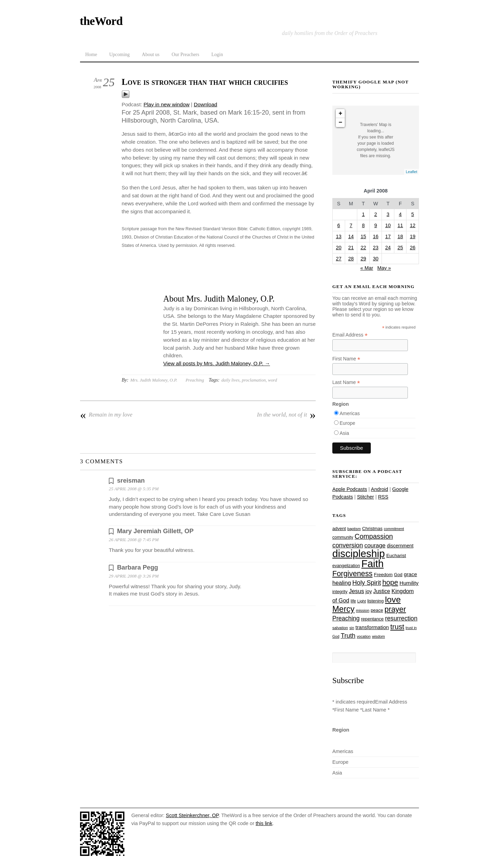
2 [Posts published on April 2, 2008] (376, 214)
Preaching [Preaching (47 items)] (346, 618)
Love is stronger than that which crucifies (205, 82)
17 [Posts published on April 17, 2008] (388, 236)
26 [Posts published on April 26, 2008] (413, 248)
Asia (344, 433)
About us (151, 55)
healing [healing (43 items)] (342, 583)
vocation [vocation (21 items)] (364, 636)
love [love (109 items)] (393, 599)
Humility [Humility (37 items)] (409, 583)
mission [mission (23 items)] (363, 610)
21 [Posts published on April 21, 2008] (351, 248)
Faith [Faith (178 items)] (373, 564)
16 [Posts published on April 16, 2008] (376, 236)
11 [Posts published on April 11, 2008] (400, 225)
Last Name (346, 382)
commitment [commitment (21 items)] (394, 529)
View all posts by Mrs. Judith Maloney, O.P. (217, 363)
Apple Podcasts (350, 489)
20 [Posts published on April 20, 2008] (339, 248)
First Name (346, 359)
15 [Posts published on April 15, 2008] (363, 236)
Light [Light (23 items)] (362, 601)
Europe (347, 423)
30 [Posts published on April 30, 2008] (376, 259)
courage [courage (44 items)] (375, 545)
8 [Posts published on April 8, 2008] (363, 225)
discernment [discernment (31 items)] (400, 546)
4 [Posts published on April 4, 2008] (400, 214)
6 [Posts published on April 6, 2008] (339, 225)
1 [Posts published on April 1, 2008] (363, 214)
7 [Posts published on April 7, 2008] (351, 225)
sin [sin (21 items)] (352, 628)
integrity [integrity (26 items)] (340, 592)
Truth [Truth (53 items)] (348, 636)
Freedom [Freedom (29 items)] (383, 575)
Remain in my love (106, 415)
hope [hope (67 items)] (390, 582)
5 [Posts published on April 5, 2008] (413, 214)
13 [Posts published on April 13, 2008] (339, 236)
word (272, 380)
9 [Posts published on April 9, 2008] (376, 225)
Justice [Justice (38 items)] (382, 591)
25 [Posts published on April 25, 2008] (400, 248)
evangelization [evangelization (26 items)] (346, 566)
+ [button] (340, 114)
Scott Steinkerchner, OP (192, 815)
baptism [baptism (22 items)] (354, 529)
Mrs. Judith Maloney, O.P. (154, 380)
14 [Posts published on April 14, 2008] (351, 236)
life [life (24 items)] (353, 601)
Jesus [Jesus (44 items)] (357, 591)
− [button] (340, 123)
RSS (383, 497)
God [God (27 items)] (398, 575)
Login (217, 55)
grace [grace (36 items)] (410, 574)
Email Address (350, 335)
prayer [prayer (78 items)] (395, 609)
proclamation (254, 380)
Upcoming (119, 55)
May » (384, 268)
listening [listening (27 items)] (375, 601)
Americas (350, 413)
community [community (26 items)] (343, 537)
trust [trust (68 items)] (397, 627)
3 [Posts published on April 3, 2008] (388, 214)
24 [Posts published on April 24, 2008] (388, 248)
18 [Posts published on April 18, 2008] (400, 236)
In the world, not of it (287, 415)
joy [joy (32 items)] (369, 591)
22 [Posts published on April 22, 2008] (363, 248)
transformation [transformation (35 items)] (372, 627)
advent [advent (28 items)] (339, 529)
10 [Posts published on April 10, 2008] (388, 225)
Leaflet (412, 172)
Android (379, 489)
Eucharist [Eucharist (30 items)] (396, 556)
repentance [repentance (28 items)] (372, 619)
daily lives (231, 380)
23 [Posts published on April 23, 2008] (376, 248)
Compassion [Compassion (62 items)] (374, 536)
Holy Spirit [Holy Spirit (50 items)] (367, 583)
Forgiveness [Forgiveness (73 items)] (352, 574)
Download (205, 104)
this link (264, 823)
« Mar (367, 268)
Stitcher (365, 497)
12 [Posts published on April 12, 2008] (413, 225)
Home (91, 55)
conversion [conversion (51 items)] (348, 545)
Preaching (195, 380)
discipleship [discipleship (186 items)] (359, 553)
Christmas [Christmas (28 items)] (372, 529)
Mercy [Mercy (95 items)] (343, 609)
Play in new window (167, 104)
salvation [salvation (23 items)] (340, 628)
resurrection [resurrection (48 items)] (401, 618)
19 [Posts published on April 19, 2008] (413, 236)
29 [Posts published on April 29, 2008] (363, 259)
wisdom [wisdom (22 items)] (378, 636)
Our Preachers (185, 55)
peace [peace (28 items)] (377, 610)
